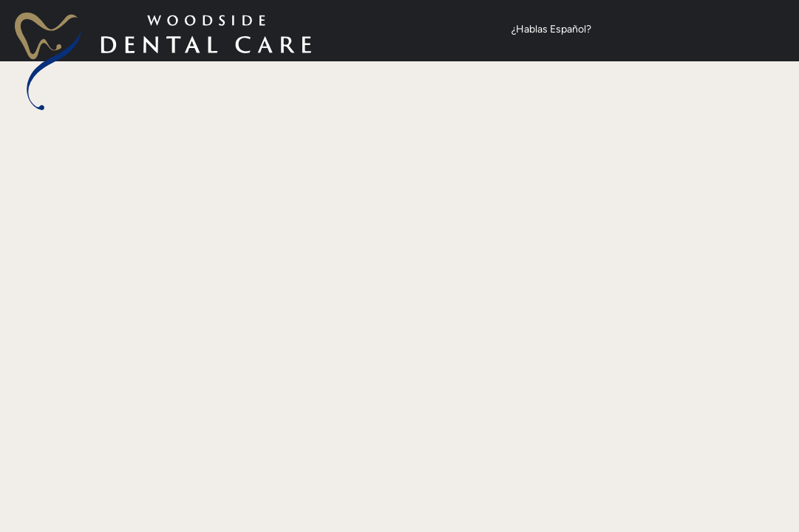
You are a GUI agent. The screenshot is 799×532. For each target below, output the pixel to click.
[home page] (163, 61)
